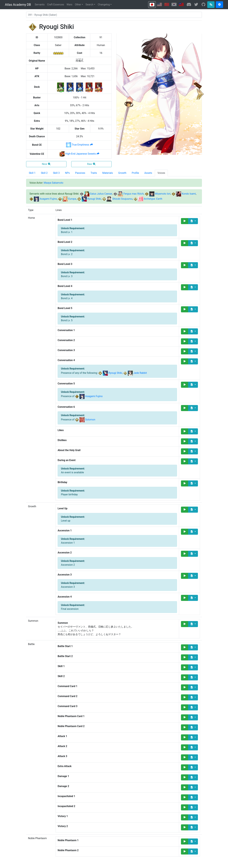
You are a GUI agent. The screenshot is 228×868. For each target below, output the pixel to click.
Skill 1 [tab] (32, 173)
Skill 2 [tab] (44, 173)
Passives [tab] (80, 173)
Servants (40, 5)
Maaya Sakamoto (54, 183)
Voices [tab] (161, 173)
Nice (46, 164)
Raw (91, 164)
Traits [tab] (94, 173)
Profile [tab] (135, 173)
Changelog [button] (104, 5)
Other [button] (78, 5)
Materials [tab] (108, 173)
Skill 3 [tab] (56, 173)
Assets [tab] (148, 173)
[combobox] (114, 15)
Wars (70, 5)
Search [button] (89, 5)
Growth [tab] (122, 173)
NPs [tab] (67, 173)
